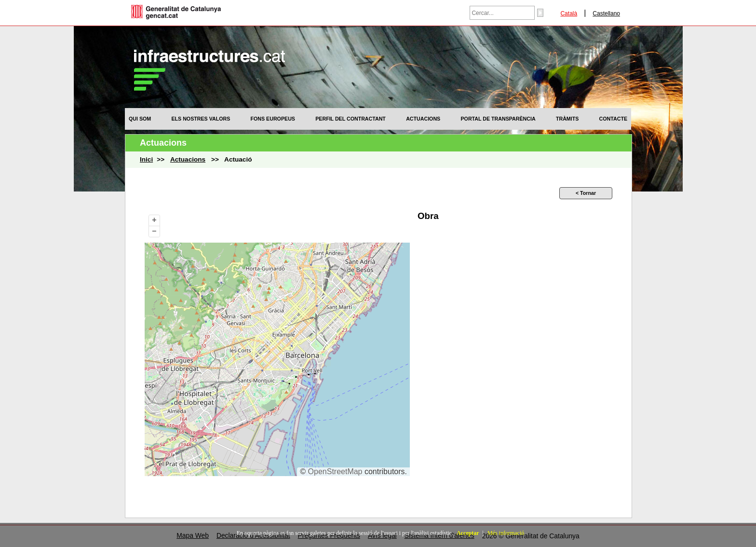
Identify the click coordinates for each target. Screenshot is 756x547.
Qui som (140, 119)
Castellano (606, 14)
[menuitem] (140, 119)
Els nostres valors (201, 119)
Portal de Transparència (498, 119)
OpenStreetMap (335, 472)
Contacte (613, 119)
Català (569, 14)
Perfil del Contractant (351, 119)
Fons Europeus (273, 119)
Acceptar (468, 533)
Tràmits (567, 119)
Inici (146, 159)
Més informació (506, 533)
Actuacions (423, 119)
